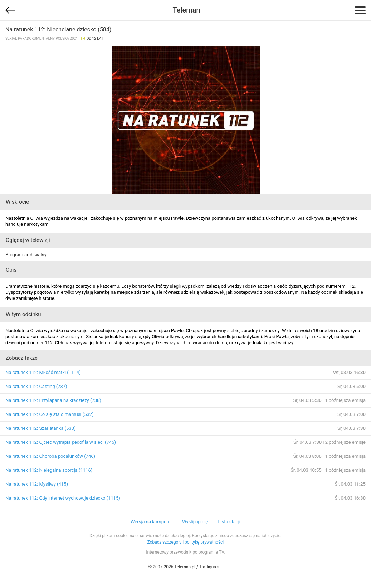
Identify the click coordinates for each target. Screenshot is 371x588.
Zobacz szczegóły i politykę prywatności (186, 542)
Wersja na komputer (151, 522)
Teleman (186, 10)
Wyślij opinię (195, 522)
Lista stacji (229, 522)
